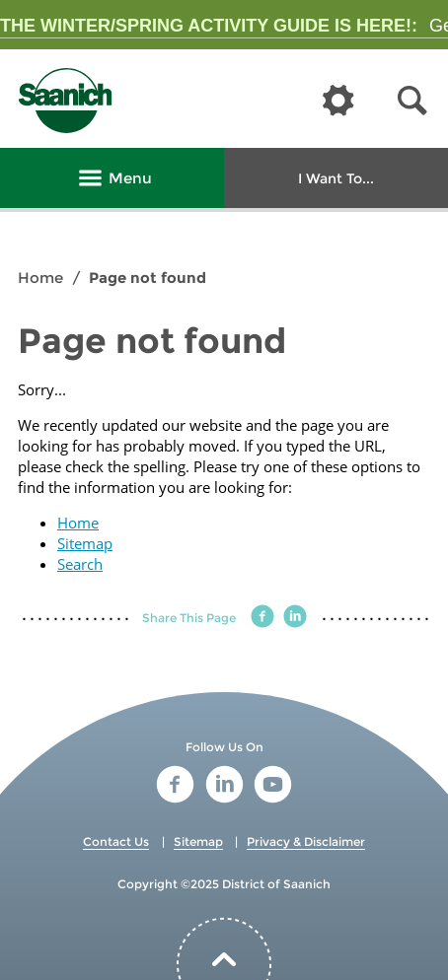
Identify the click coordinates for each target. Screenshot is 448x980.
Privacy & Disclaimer (306, 841)
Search (80, 564)
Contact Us (116, 841)
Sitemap (85, 543)
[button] (412, 101)
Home (40, 278)
